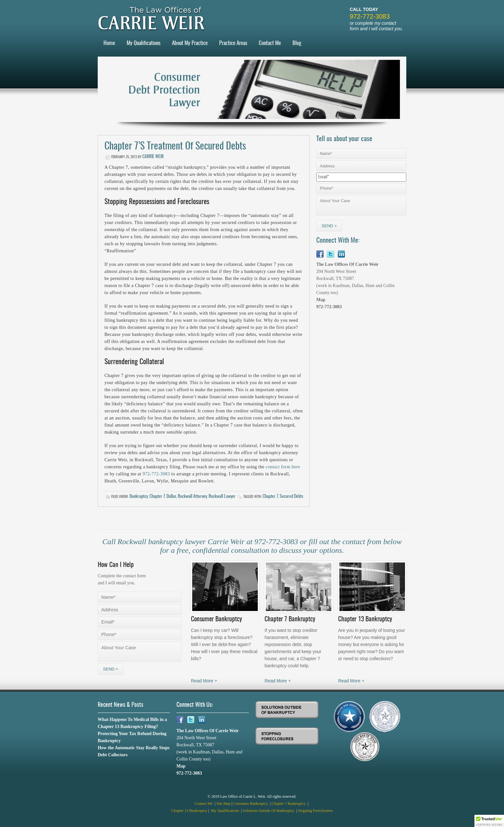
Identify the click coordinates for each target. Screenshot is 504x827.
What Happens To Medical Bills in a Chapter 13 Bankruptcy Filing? (132, 723)
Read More (202, 681)
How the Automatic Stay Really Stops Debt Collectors (134, 751)
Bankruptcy (139, 497)
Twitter (331, 254)
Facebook (320, 254)
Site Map (223, 804)
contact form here (283, 467)
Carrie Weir (153, 157)
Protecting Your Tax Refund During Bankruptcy (132, 737)
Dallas (171, 497)
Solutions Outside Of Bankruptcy (269, 811)
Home (109, 43)
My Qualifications (144, 43)
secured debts (291, 497)
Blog (297, 43)
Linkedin (341, 254)
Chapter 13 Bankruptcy (189, 811)
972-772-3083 (370, 16)
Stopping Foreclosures (315, 811)
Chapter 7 (157, 497)
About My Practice (190, 43)
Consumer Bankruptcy (251, 804)
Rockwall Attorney (192, 497)
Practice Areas (233, 43)
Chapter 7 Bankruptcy (289, 804)
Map (321, 300)
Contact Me (270, 43)
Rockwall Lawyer (222, 497)
